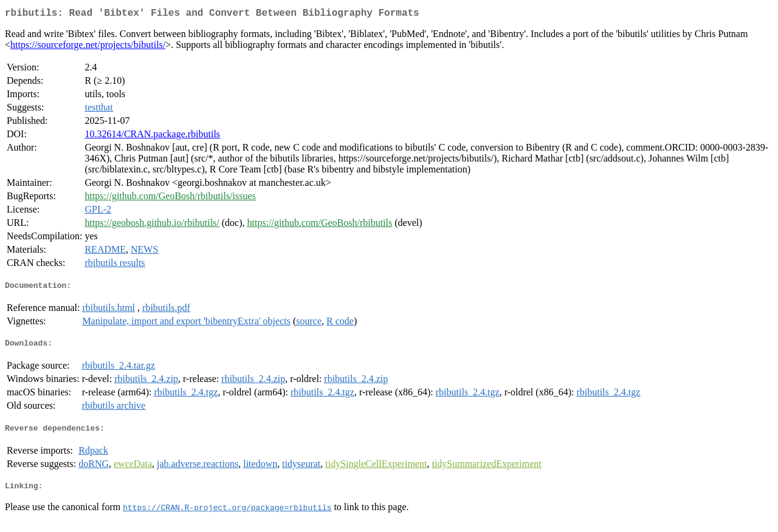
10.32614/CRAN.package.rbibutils (152, 136)
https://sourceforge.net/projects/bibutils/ (88, 47)
